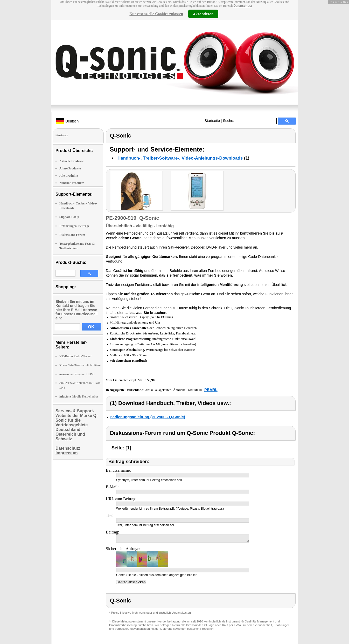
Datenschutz (243, 6)
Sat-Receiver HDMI (77, 374)
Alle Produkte (69, 176)
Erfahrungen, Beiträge (74, 226)
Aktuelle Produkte (72, 161)
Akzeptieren (203, 14)
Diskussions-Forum (72, 235)
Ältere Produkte (70, 168)
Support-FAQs (69, 217)
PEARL (211, 390)
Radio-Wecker (75, 356)
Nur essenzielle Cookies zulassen (156, 14)
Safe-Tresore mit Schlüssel (80, 365)
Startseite (212, 121)
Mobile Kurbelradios (79, 396)
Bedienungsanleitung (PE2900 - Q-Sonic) (147, 417)
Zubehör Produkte (72, 183)
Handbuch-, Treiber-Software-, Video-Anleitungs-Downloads (180, 158)
